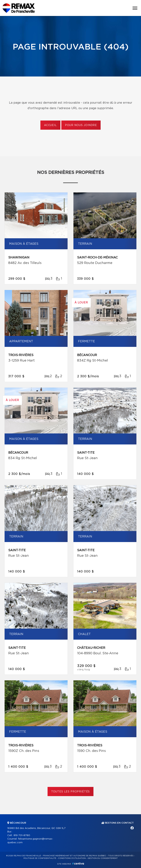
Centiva (78, 864)
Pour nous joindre (81, 125)
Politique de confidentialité (40, 858)
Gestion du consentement (103, 858)
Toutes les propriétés (71, 792)
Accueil (50, 125)
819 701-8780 (22, 835)
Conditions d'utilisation (72, 858)
